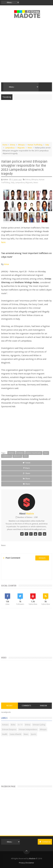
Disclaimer (30, 863)
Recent (10, 706)
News (30, 148)
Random (43, 706)
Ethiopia (21, 145)
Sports (33, 734)
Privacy (22, 863)
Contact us (45, 842)
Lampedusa (10, 148)
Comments (26, 706)
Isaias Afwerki (15, 734)
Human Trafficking (35, 145)
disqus (42, 558)
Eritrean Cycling (39, 725)
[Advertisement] (26, 52)
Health (5, 734)
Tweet (26, 463)
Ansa (6, 264)
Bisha (13, 725)
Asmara (5, 725)
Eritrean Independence (28, 729)
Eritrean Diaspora (9, 729)
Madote (33, 859)
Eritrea (13, 145)
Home (5, 145)
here (3, 242)
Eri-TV (20, 725)
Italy (47, 145)
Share (26, 468)
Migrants (21, 148)
